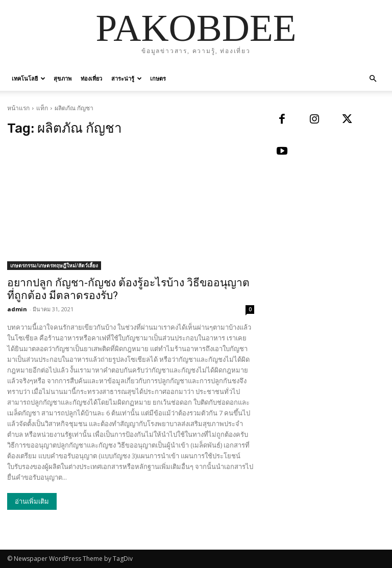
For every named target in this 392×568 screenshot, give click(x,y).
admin (17, 309)
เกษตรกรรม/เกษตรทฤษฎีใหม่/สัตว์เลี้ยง (54, 265)
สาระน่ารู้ (127, 78)
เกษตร (158, 78)
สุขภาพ (63, 78)
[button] (373, 79)
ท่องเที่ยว (91, 78)
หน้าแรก (18, 108)
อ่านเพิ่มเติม (32, 501)
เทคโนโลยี (29, 78)
